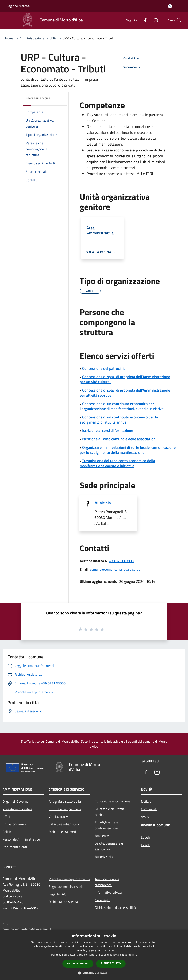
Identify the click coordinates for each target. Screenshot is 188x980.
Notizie (146, 801)
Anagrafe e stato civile (65, 801)
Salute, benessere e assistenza (109, 846)
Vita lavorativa (59, 817)
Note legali (103, 900)
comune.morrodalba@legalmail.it (27, 929)
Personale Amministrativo (21, 839)
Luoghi (146, 837)
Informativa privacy (109, 892)
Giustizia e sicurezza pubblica (109, 812)
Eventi (146, 845)
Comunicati (149, 809)
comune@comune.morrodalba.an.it (115, 569)
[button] (94, 973)
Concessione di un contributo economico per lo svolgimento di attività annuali (119, 420)
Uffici (53, 38)
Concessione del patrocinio (104, 368)
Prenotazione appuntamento (69, 879)
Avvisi (145, 817)
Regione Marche (18, 6)
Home (9, 38)
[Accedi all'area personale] (170, 6)
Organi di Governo (15, 801)
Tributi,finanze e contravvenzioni (106, 825)
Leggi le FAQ (58, 894)
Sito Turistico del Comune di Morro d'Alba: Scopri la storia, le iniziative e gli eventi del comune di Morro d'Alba (94, 744)
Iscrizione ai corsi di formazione (108, 431)
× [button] (183, 934)
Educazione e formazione (113, 801)
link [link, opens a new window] (135, 955)
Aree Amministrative (17, 809)
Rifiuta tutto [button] (111, 963)
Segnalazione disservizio (66, 887)
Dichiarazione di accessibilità (115, 908)
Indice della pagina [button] (38, 98)
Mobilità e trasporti (62, 832)
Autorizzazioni (105, 857)
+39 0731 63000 (121, 561)
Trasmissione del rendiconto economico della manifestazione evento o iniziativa (117, 463)
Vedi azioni (133, 67)
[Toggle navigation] (8, 20)
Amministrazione (32, 38)
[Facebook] (144, 20)
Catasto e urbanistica (64, 824)
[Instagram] (154, 20)
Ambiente (102, 836)
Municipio (103, 503)
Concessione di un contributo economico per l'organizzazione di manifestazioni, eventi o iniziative (122, 406)
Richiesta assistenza (63, 902)
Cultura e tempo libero (65, 809)
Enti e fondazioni (15, 824)
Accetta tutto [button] (78, 964)
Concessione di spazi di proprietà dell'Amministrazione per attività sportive (125, 393)
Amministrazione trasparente (107, 882)
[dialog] (94, 955)
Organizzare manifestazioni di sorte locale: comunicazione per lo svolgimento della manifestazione (128, 450)
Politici (7, 832)
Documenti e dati (15, 847)
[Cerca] (179, 20)
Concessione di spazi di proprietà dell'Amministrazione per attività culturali (125, 379)
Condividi (132, 58)
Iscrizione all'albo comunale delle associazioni (119, 439)
